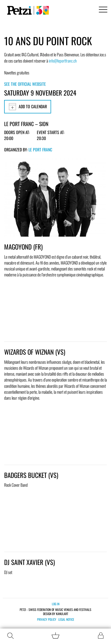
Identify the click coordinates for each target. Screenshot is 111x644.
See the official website (25, 84)
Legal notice (66, 619)
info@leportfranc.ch (63, 61)
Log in (56, 604)
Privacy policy (47, 619)
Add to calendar (28, 107)
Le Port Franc (40, 150)
